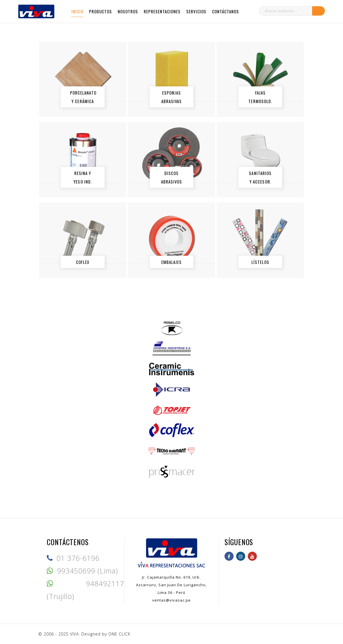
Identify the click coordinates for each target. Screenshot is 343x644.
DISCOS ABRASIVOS (172, 177)
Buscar (318, 11)
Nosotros (128, 11)
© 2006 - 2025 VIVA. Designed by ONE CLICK (84, 634)
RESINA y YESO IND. (83, 177)
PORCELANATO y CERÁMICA (83, 97)
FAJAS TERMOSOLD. (261, 97)
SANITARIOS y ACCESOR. (261, 177)
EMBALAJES (172, 262)
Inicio (77, 11)
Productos (100, 11)
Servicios (196, 11)
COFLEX (83, 262)
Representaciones (162, 11)
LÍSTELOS (260, 262)
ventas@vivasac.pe (171, 600)
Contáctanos (226, 11)
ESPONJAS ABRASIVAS (172, 97)
